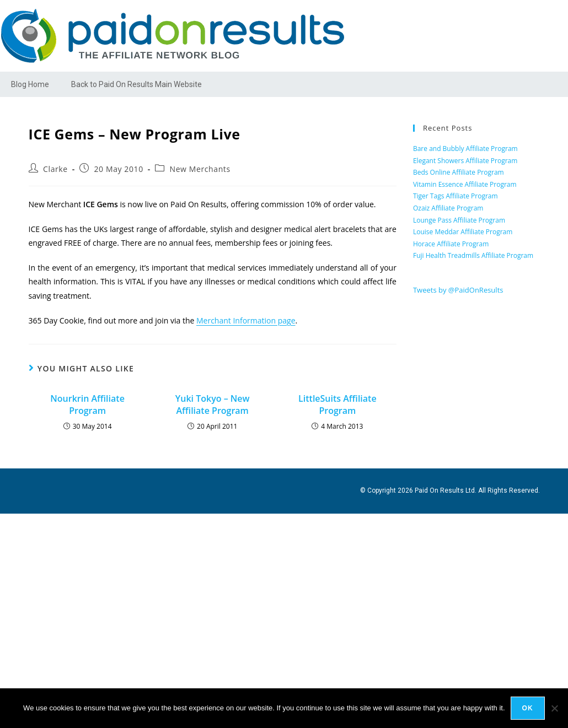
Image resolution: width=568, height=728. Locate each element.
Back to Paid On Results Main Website (136, 84)
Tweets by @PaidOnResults (458, 290)
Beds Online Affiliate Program (459, 172)
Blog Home (30, 84)
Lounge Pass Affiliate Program (459, 220)
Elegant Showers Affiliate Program (465, 161)
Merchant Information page (246, 320)
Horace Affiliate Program (451, 244)
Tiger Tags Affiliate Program (456, 196)
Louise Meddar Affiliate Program (463, 232)
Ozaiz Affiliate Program (448, 208)
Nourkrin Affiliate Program (87, 405)
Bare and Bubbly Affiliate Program (465, 149)
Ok (528, 708)
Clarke (55, 169)
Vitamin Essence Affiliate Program (465, 184)
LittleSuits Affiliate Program (337, 405)
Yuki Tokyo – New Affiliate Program (213, 405)
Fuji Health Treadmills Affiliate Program (473, 255)
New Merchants (200, 169)
